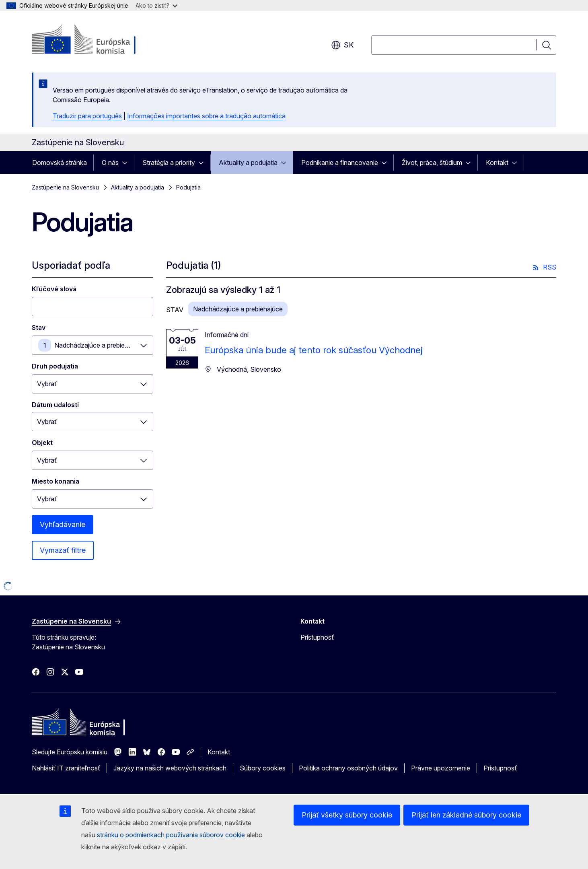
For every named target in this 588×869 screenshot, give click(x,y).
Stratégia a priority (169, 163)
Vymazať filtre (63, 550)
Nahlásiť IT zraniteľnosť (66, 768)
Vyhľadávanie (63, 524)
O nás (110, 163)
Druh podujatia (55, 366)
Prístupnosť (317, 637)
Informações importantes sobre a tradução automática (206, 116)
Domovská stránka (60, 163)
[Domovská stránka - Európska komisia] (97, 40)
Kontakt (497, 163)
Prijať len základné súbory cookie (466, 815)
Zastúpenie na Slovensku (65, 187)
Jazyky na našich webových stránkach (170, 768)
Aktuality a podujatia (248, 163)
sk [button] (342, 45)
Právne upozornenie (441, 768)
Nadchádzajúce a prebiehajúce (99, 345)
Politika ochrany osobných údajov (348, 768)
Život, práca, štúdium (432, 163)
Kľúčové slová (54, 289)
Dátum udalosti (55, 405)
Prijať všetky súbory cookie (347, 815)
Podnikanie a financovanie (340, 163)
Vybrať (47, 384)
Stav (39, 327)
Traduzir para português (87, 116)
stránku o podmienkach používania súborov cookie (171, 835)
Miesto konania (56, 481)
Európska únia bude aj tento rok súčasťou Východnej (314, 350)
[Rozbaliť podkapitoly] (127, 163)
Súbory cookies (263, 768)
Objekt (42, 443)
